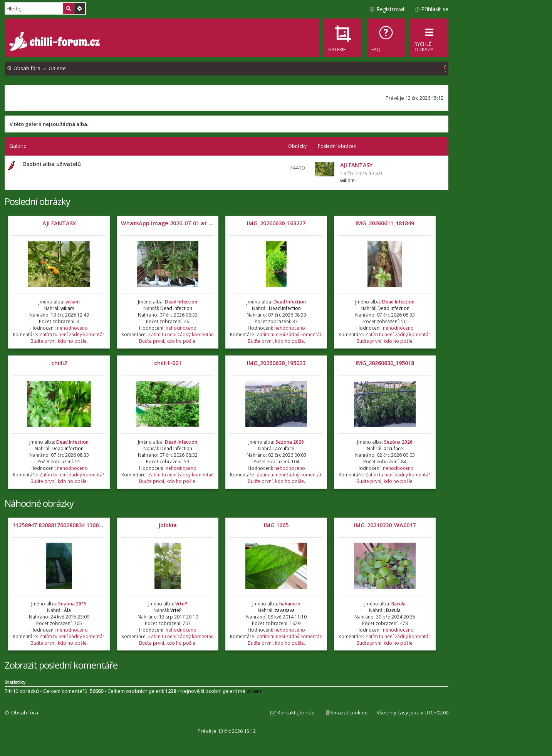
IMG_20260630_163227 (276, 223)
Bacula (398, 604)
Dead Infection (181, 302)
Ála (67, 610)
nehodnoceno (72, 328)
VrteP (181, 604)
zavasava (285, 610)
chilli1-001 (168, 363)
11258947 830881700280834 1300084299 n (67, 525)
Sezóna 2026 (290, 442)
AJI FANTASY (59, 223)
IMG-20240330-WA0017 (385, 525)
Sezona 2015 (72, 604)
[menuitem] (386, 38)
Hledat (69, 8)
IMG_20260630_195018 (385, 363)
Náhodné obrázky (39, 503)
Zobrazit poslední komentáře (61, 665)
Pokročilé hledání (80, 8)
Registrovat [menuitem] (391, 9)
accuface (285, 448)
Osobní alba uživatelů (52, 164)
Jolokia (168, 525)
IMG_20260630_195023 (276, 363)
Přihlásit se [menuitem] (435, 9)
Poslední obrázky (37, 201)
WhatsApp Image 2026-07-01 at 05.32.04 (175, 223)
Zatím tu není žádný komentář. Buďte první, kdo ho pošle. (68, 338)
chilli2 (59, 363)
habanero (290, 604)
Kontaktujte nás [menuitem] (296, 712)
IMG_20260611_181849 (385, 223)
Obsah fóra (25, 712)
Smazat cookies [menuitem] (349, 712)
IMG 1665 (276, 525)
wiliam (347, 180)
